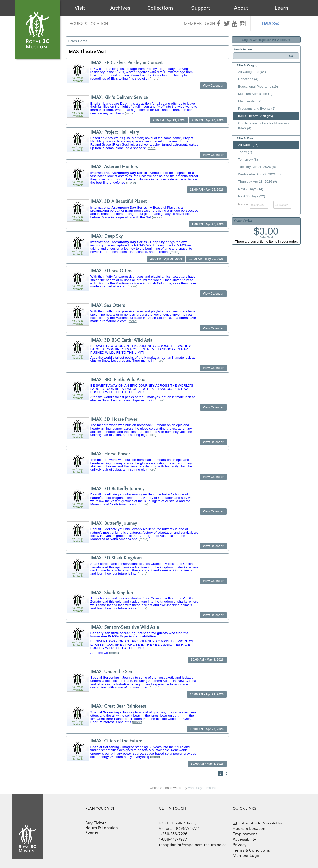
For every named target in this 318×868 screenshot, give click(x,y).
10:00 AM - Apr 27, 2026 (207, 729)
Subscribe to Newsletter (260, 823)
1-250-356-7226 (173, 834)
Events (92, 833)
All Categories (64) (252, 72)
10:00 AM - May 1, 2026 (207, 764)
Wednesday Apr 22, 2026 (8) (260, 174)
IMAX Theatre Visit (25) (256, 116)
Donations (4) (248, 79)
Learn (281, 8)
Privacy (240, 845)
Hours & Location (89, 24)
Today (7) (245, 152)
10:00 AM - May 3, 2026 (207, 660)
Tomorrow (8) (248, 159)
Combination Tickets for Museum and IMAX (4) (266, 126)
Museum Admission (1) (255, 94)
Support (201, 8)
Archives (120, 8)
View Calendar (213, 86)
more (154, 79)
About (241, 8)
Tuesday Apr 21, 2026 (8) (257, 167)
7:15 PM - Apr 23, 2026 (208, 120)
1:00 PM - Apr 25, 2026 (208, 224)
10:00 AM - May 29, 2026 (206, 259)
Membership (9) (250, 101)
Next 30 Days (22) (252, 196)
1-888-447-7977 (173, 839)
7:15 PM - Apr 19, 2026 (169, 120)
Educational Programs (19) (258, 86)
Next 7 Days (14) (251, 189)
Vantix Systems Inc (202, 788)
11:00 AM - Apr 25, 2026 (207, 190)
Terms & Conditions (251, 850)
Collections (161, 8)
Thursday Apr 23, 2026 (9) (258, 182)
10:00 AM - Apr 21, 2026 (207, 694)
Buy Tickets (96, 823)
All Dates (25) (248, 145)
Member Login (199, 24)
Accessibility (244, 839)
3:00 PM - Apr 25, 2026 (166, 259)
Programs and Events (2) (257, 109)
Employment (245, 834)
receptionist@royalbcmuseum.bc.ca (193, 845)
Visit (80, 8)
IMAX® (271, 24)
